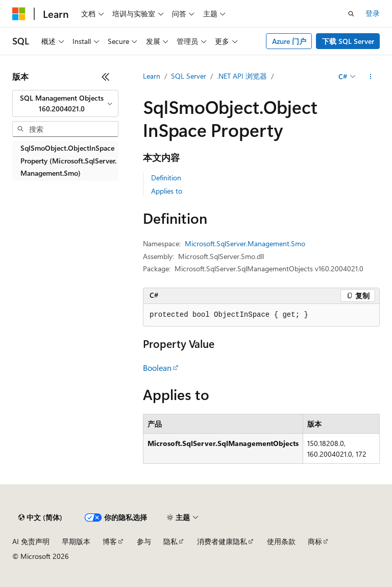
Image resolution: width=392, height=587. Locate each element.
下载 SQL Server (348, 41)
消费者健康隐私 (222, 541)
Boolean (157, 368)
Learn (152, 76)
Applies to (167, 191)
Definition (166, 178)
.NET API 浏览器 (242, 76)
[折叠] (106, 77)
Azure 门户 (289, 41)
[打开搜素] (351, 14)
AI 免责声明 (31, 541)
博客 (110, 541)
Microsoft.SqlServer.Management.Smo (245, 243)
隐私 (170, 541)
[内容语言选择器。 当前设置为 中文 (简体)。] (40, 518)
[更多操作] (371, 77)
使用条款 (281, 541)
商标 (315, 541)
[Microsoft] (19, 14)
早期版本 (76, 541)
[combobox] (65, 103)
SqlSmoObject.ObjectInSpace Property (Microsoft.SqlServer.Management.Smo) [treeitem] (68, 160)
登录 (373, 13)
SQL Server (189, 76)
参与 (144, 541)
